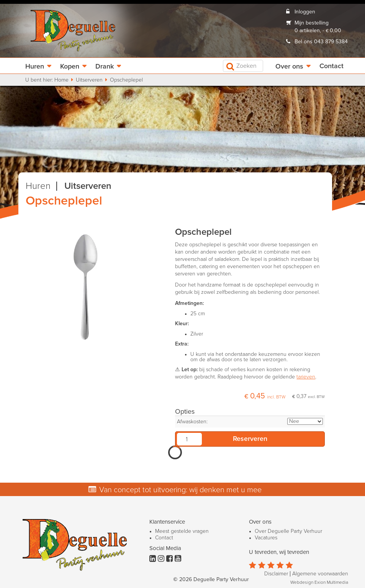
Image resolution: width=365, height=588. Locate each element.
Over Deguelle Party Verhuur (288, 531)
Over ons (289, 67)
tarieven (306, 377)
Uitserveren (89, 80)
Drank (105, 67)
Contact (331, 66)
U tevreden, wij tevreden (279, 552)
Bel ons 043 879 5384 (321, 42)
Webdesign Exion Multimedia (319, 583)
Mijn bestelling (312, 23)
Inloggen (305, 12)
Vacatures (266, 538)
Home (61, 80)
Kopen (70, 67)
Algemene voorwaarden (320, 574)
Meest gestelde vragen (182, 531)
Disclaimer (276, 574)
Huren (35, 67)
